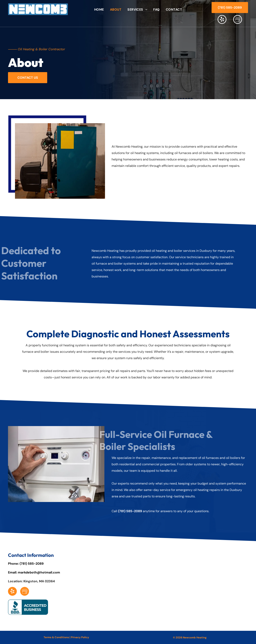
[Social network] (238, 20)
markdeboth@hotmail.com (39, 572)
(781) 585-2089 (130, 511)
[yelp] (222, 20)
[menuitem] (99, 10)
